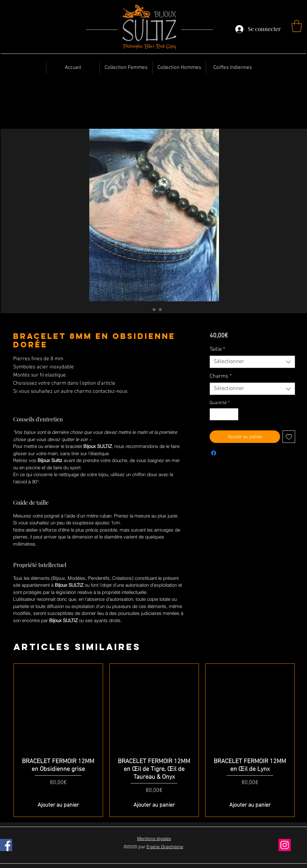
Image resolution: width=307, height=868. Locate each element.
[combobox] (252, 362)
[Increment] (233, 414)
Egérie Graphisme (165, 847)
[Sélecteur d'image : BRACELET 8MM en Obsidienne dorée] (148, 309)
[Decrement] (215, 414)
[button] (297, 26)
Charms (221, 376)
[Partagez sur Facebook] (214, 453)
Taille (217, 349)
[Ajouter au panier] (58, 805)
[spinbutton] (224, 414)
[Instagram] (285, 845)
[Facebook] (6, 845)
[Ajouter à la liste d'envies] (289, 437)
